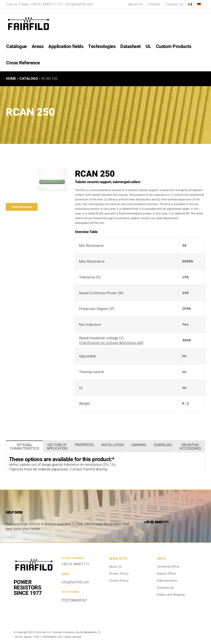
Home (11, 78)
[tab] (25, 446)
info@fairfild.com (79, 4)
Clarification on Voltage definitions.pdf (111, 343)
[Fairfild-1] (34, 559)
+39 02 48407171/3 (46, 4)
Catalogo (29, 78)
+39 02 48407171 (76, 564)
